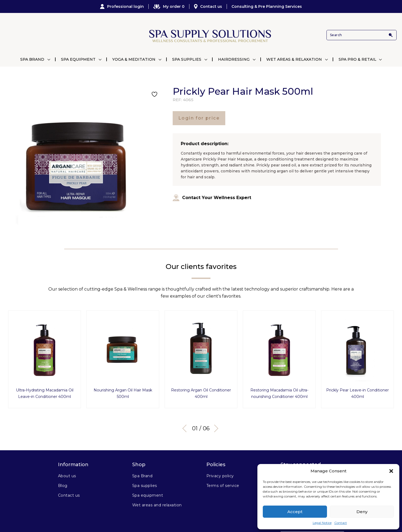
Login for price (199, 118)
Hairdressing (234, 59)
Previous (186, 427)
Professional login (122, 6)
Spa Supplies (187, 59)
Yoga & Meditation (134, 59)
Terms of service (223, 484)
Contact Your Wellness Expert (212, 198)
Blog (63, 484)
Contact (341, 523)
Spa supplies (145, 484)
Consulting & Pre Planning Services (267, 6)
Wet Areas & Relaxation (294, 59)
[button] (391, 471)
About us (67, 475)
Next (214, 427)
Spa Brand (32, 59)
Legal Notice (322, 523)
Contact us (208, 6)
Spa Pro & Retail (357, 59)
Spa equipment (148, 494)
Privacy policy (220, 475)
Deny (362, 512)
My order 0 (169, 6)
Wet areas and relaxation (157, 504)
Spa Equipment (78, 59)
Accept (295, 512)
